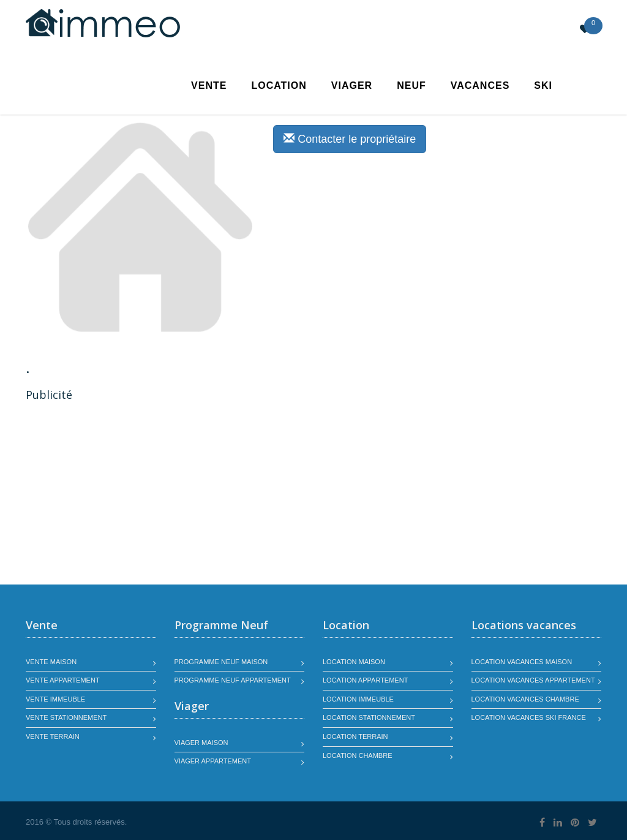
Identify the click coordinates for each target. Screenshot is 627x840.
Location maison (354, 662)
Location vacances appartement (533, 680)
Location (279, 85)
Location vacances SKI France (529, 717)
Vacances (480, 85)
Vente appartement (63, 680)
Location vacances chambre (525, 699)
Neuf (411, 85)
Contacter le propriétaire (350, 139)
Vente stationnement (66, 717)
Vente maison (51, 662)
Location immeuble (358, 699)
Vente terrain (53, 736)
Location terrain (355, 736)
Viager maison (201, 743)
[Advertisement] (129, 494)
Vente (209, 85)
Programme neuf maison (221, 662)
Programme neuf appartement (233, 680)
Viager (352, 85)
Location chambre (357, 755)
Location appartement (365, 680)
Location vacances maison (522, 662)
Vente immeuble (55, 699)
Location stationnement (369, 717)
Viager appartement (213, 761)
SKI (543, 85)
